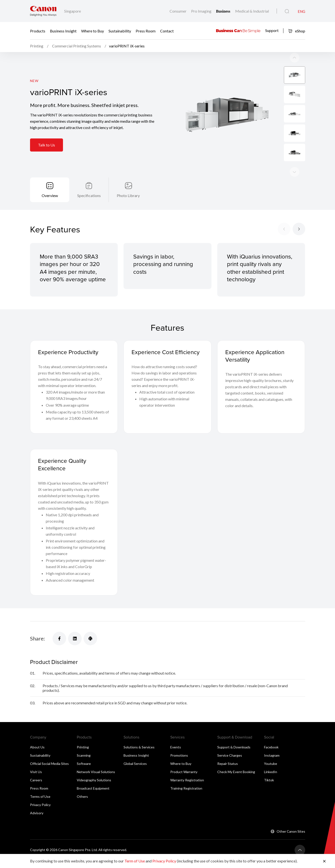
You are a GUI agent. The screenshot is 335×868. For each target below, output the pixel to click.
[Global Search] (287, 11)
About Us (37, 747)
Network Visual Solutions (96, 772)
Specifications (89, 195)
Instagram (272, 755)
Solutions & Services (139, 747)
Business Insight (63, 31)
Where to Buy (93, 31)
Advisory (37, 813)
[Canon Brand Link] (43, 11)
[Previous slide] (295, 172)
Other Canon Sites (291, 831)
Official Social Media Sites (49, 764)
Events (176, 747)
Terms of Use (40, 796)
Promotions (179, 755)
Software (84, 764)
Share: (37, 638)
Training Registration (186, 788)
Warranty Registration (187, 780)
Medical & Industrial (252, 11)
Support (272, 30)
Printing (83, 747)
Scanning (84, 755)
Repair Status (228, 764)
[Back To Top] (300, 850)
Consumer (178, 11)
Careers (36, 780)
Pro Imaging (202, 11)
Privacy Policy (40, 805)
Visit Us (36, 772)
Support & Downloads (234, 747)
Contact (167, 31)
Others (82, 796)
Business (224, 11)
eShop (297, 31)
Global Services (135, 764)
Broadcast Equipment (93, 788)
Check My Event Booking (236, 772)
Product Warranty (184, 772)
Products (38, 31)
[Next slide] (295, 58)
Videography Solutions (94, 780)
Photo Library (128, 195)
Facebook (271, 747)
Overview (50, 195)
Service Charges (230, 755)
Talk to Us (47, 145)
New (34, 81)
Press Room (146, 31)
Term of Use (135, 861)
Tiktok (269, 780)
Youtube (271, 764)
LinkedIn (271, 772)
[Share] (59, 639)
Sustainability (120, 31)
